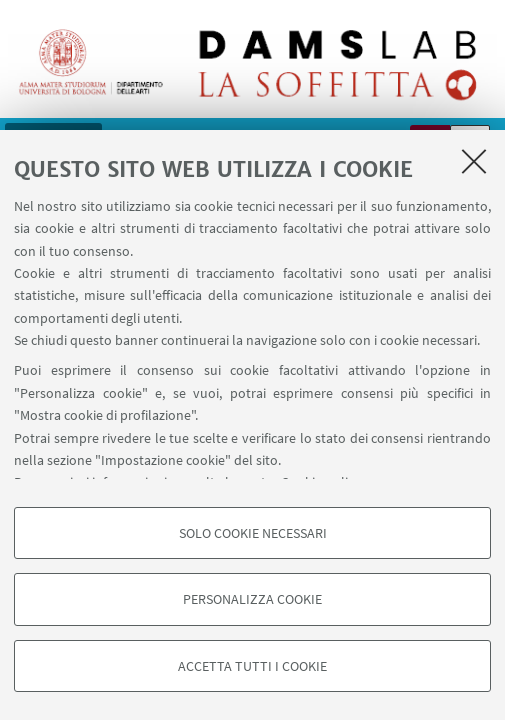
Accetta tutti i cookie (252, 666)
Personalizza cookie (252, 599)
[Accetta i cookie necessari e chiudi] (474, 161)
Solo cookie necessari (253, 533)
